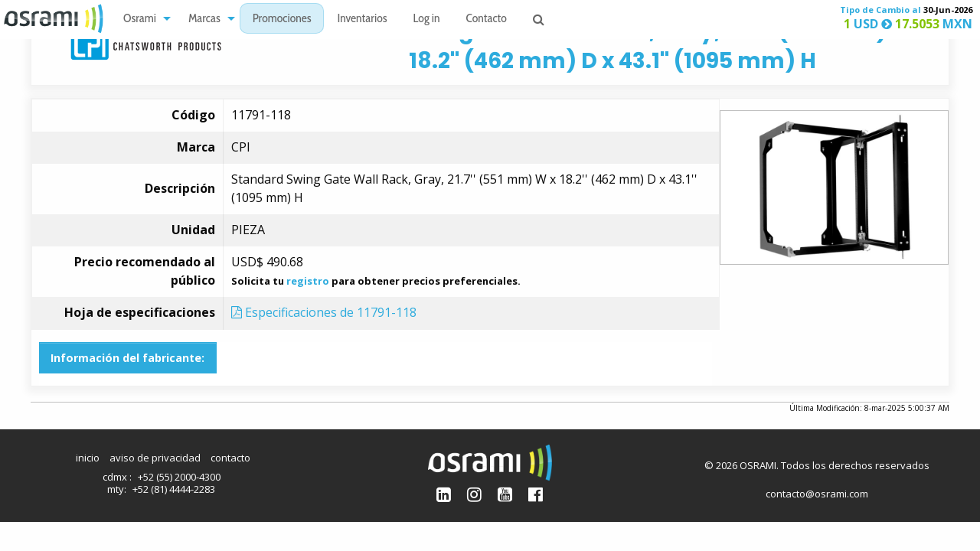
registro (308, 281)
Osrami (140, 20)
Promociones (282, 20)
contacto (230, 458)
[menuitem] (143, 19)
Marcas (204, 20)
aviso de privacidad (155, 458)
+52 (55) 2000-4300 (179, 477)
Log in (427, 20)
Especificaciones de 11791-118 (324, 312)
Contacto (487, 20)
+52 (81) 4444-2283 (174, 489)
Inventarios (362, 20)
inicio (88, 458)
